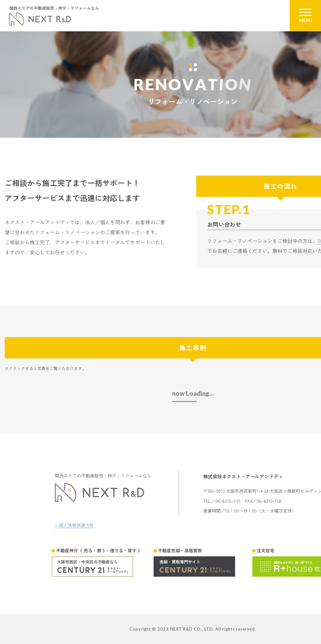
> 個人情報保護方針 (74, 525)
